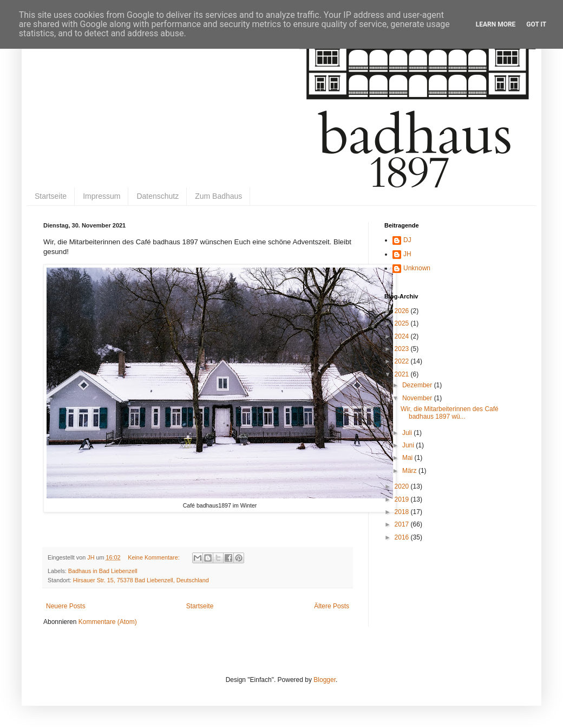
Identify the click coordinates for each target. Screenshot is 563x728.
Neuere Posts (66, 606)
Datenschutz (158, 196)
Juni (409, 445)
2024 (403, 336)
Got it (536, 24)
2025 (403, 323)
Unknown (417, 268)
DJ (407, 240)
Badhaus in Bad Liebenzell (103, 571)
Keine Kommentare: (154, 557)
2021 (403, 374)
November (418, 398)
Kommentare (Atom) (108, 622)
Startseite (51, 196)
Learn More (496, 24)
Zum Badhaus (218, 196)
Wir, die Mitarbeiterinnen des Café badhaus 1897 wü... (450, 413)
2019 (403, 499)
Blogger (325, 680)
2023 (403, 349)
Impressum (102, 196)
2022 (403, 361)
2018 (403, 512)
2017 (403, 524)
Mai (408, 458)
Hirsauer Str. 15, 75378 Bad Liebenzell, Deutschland (141, 580)
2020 (403, 486)
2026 (403, 311)
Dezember (418, 385)
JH (407, 254)
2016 (403, 537)
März (410, 471)
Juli (408, 433)
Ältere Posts (332, 606)
